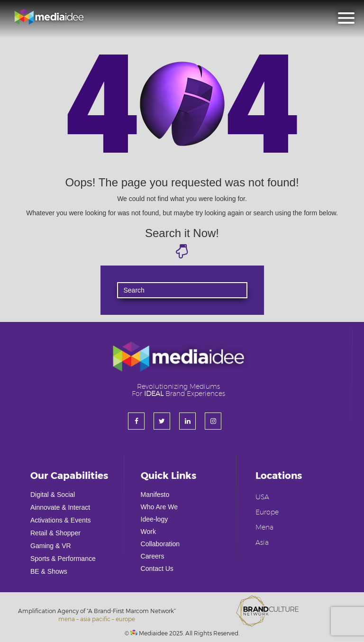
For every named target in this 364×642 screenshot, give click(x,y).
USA (262, 497)
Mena (264, 528)
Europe (267, 513)
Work (148, 532)
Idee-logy (155, 519)
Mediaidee (149, 633)
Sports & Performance (63, 559)
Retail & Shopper (55, 533)
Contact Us (157, 569)
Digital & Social (53, 495)
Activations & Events (61, 520)
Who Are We (159, 507)
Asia (262, 543)
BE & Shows (49, 571)
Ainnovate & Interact (60, 507)
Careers (153, 556)
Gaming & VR (51, 546)
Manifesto (155, 495)
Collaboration (160, 544)
